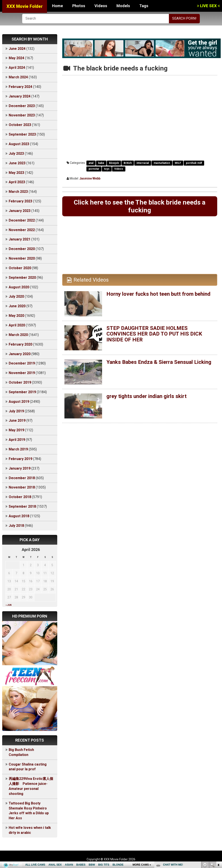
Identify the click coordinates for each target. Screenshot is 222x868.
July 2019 (16, 411)
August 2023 (19, 144)
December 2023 (22, 106)
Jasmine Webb (90, 178)
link (218, 800)
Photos (79, 6)
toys (107, 169)
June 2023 (17, 163)
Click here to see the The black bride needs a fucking (140, 206)
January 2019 (20, 468)
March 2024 (18, 77)
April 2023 (17, 182)
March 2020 (18, 335)
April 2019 (17, 440)
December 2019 (22, 363)
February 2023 (20, 201)
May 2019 (16, 430)
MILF (178, 163)
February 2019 (20, 459)
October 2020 (20, 268)
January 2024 (20, 96)
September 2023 (22, 134)
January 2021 (20, 239)
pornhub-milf (194, 163)
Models (123, 6)
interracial (143, 163)
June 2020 (17, 306)
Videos (101, 6)
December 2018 (22, 478)
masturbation (162, 163)
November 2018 (22, 487)
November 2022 (22, 230)
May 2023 (16, 173)
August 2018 (19, 516)
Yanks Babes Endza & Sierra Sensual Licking (159, 362)
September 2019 (22, 392)
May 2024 (16, 58)
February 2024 (20, 87)
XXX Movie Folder (25, 6)
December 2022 (22, 220)
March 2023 (18, 192)
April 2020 (17, 325)
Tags (144, 6)
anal (91, 163)
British (128, 163)
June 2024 (17, 49)
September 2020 (22, 278)
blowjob (114, 163)
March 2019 (18, 449)
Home (57, 6)
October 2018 (20, 497)
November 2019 (22, 373)
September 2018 (22, 506)
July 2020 (16, 296)
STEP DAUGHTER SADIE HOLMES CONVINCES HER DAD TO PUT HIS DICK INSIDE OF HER (154, 334)
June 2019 (17, 421)
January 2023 (20, 211)
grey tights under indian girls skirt (146, 396)
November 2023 (22, 115)
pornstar (94, 169)
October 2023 (20, 125)
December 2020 (22, 249)
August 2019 (19, 402)
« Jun (9, 605)
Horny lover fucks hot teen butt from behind (158, 294)
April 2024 (17, 68)
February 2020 (20, 344)
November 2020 (22, 258)
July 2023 (16, 154)
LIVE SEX (208, 6)
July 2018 (16, 526)
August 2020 (19, 287)
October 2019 (20, 382)
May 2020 (16, 316)
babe (101, 163)
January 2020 (20, 354)
